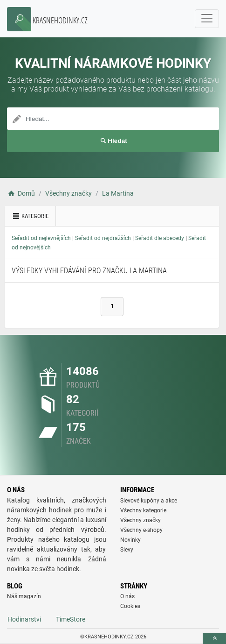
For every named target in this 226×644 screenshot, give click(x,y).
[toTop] (214, 639)
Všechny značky (140, 520)
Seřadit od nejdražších (103, 238)
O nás (127, 596)
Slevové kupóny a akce (149, 501)
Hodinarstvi (24, 619)
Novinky (130, 540)
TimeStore (71, 619)
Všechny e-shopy (141, 530)
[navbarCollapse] (207, 19)
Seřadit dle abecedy (160, 238)
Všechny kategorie (143, 510)
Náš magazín (24, 596)
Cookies (130, 606)
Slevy (127, 550)
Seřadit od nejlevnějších (41, 238)
